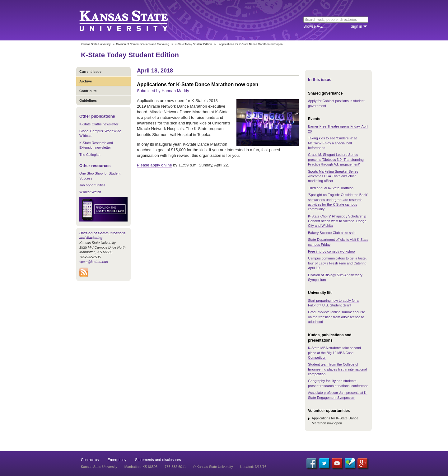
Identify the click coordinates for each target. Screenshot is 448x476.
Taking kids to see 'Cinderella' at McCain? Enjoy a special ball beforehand (332, 143)
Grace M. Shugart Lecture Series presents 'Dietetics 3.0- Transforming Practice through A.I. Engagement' (336, 159)
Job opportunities (92, 185)
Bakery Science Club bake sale (332, 233)
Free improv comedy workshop (331, 251)
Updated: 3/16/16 (253, 467)
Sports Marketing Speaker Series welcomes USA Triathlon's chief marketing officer (333, 176)
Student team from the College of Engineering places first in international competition (337, 369)
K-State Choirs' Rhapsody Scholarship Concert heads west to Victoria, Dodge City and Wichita (337, 221)
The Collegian (90, 155)
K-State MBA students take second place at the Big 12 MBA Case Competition (334, 353)
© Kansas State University (213, 467)
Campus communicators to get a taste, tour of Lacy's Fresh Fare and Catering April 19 (337, 263)
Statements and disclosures (158, 460)
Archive (86, 81)
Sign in (356, 26)
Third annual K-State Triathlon (331, 188)
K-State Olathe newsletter (99, 124)
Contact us (90, 460)
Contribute (88, 91)
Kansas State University (131, 20)
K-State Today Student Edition (193, 44)
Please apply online (154, 165)
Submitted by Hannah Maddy (163, 91)
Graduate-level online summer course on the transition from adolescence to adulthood (336, 317)
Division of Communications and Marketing (143, 44)
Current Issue (90, 72)
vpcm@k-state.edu (94, 262)
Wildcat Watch (90, 192)
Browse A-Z (313, 26)
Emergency (117, 460)
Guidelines (88, 100)
